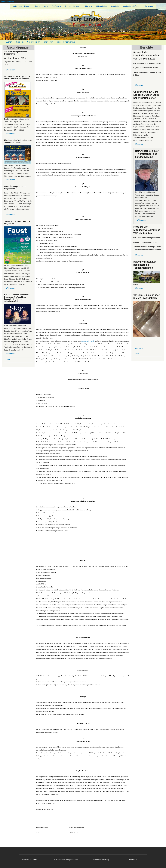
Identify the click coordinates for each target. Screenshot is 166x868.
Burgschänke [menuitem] (41, 7)
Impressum (48, 42)
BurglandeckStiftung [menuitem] (131, 7)
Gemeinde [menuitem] (115, 6)
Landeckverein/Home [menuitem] (21, 7)
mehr (8, 360)
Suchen (9, 42)
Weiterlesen (10, 70)
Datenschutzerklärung (66, 42)
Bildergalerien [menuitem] (101, 6)
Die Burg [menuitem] (56, 7)
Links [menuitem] (88, 7)
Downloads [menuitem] (150, 6)
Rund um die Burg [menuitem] (73, 7)
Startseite (20, 42)
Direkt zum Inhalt (7, 1)
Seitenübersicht (34, 42)
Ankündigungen (18, 47)
